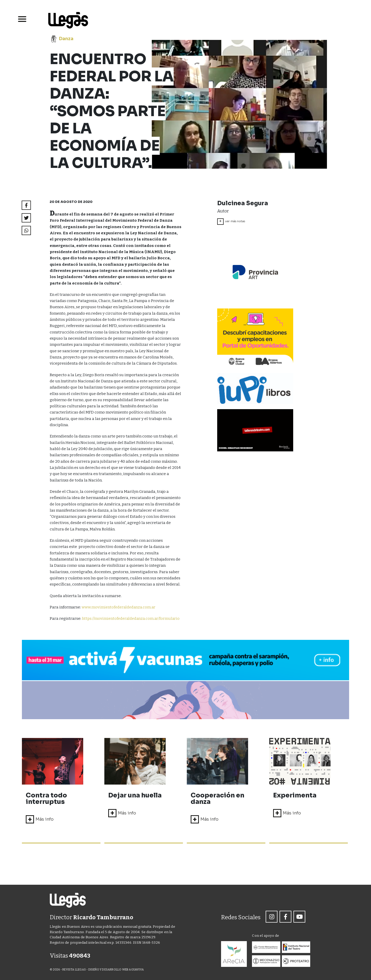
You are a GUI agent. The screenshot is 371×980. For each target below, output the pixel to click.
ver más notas (231, 222)
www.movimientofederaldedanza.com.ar (120, 607)
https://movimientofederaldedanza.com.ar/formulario (123, 625)
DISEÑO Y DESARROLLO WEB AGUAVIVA (116, 970)
